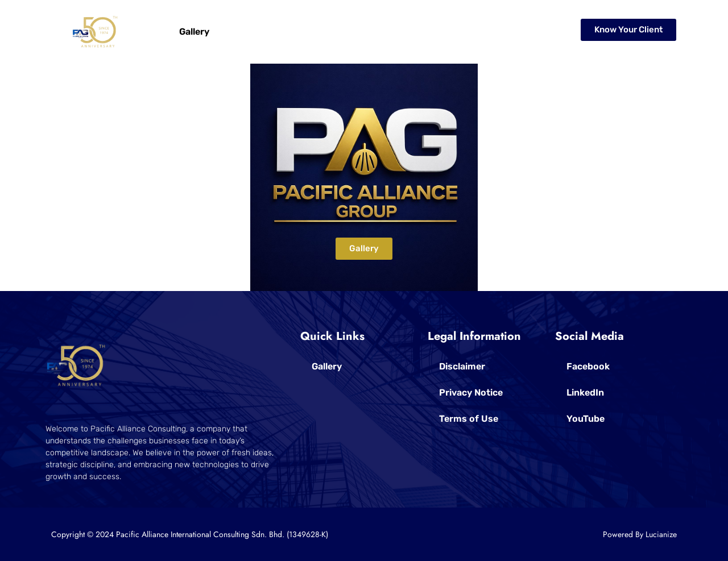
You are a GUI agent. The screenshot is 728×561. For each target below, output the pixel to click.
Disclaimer (462, 366)
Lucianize (661, 534)
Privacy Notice (471, 392)
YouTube (586, 419)
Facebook (588, 366)
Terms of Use (469, 419)
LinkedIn (585, 392)
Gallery (194, 32)
